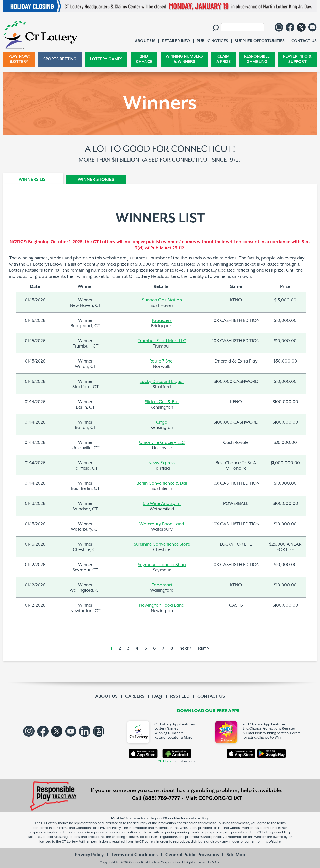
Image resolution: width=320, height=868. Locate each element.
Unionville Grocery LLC (162, 442)
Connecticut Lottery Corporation (154, 862)
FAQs (157, 696)
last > (204, 648)
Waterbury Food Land (162, 524)
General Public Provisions (192, 855)
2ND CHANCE (144, 59)
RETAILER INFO (176, 41)
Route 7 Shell (162, 361)
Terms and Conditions (134, 855)
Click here (165, 762)
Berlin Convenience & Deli (162, 483)
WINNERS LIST (34, 180)
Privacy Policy (89, 855)
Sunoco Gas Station (162, 300)
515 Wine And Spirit (162, 503)
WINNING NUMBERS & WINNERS (184, 59)
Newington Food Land (162, 605)
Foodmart (162, 585)
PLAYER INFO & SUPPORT (297, 59)
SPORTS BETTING (60, 59)
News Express (162, 463)
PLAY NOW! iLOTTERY (19, 59)
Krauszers (162, 320)
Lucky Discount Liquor (162, 381)
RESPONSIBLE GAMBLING (257, 59)
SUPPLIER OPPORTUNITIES (260, 41)
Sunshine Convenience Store (162, 544)
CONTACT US (211, 696)
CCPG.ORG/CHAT (220, 798)
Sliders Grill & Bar (162, 402)
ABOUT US (106, 696)
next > (186, 648)
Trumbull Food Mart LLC (162, 341)
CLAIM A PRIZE (223, 59)
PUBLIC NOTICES (212, 41)
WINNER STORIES (96, 180)
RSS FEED (180, 696)
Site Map (236, 855)
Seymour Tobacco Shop (162, 565)
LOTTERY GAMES (106, 59)
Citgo (162, 422)
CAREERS (135, 696)
